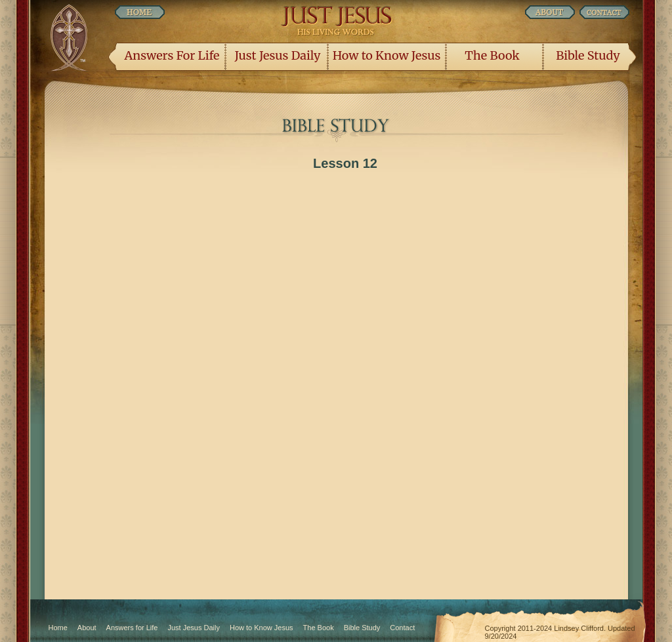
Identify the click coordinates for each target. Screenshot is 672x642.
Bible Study (588, 55)
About (87, 628)
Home (58, 628)
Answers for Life (132, 628)
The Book (492, 55)
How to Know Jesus (387, 55)
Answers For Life (172, 55)
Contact (402, 628)
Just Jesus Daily (278, 55)
